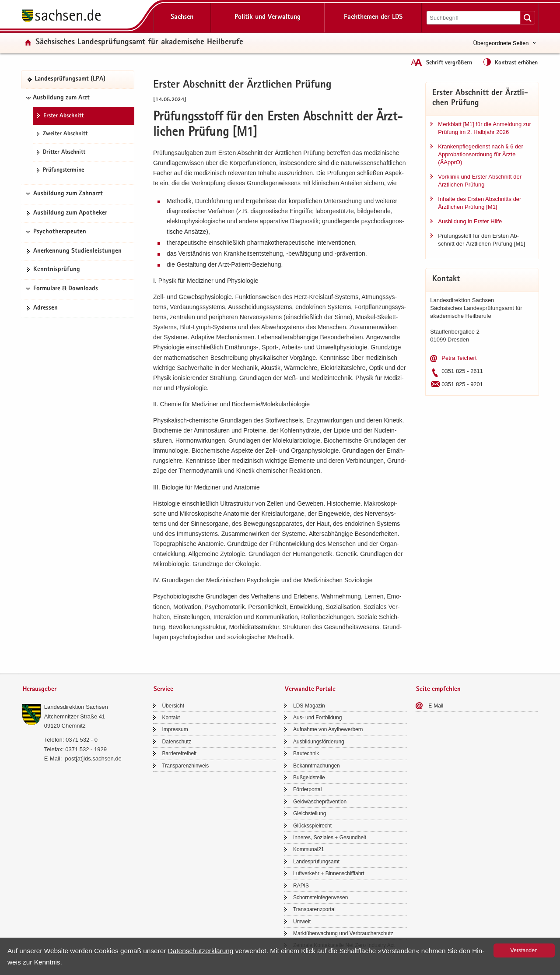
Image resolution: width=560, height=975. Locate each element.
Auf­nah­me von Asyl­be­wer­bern (328, 729)
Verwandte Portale (310, 689)
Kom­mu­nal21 (309, 849)
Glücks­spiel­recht (312, 826)
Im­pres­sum (175, 729)
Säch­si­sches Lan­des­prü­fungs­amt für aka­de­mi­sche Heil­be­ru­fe (139, 43)
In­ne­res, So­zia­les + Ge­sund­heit (330, 838)
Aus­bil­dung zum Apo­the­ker (70, 213)
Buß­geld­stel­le (309, 778)
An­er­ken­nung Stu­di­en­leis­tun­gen (77, 251)
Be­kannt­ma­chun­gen (317, 766)
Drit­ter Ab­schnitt (64, 152)
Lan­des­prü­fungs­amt (316, 862)
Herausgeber (40, 689)
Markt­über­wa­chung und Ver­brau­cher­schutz (343, 933)
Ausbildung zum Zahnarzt (68, 194)
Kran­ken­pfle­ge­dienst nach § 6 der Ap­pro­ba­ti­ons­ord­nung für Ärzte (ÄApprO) (480, 154)
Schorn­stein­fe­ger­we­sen (320, 898)
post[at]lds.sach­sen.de (93, 759)
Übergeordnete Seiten (501, 43)
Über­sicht (173, 706)
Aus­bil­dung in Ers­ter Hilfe (470, 221)
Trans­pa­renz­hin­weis (185, 766)
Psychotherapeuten (60, 232)
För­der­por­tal (307, 789)
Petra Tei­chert (459, 358)
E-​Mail (436, 706)
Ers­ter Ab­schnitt (63, 116)
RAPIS (301, 886)
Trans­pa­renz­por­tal (314, 909)
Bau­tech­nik (306, 753)
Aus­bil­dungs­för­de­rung (319, 742)
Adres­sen (45, 308)
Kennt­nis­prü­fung (57, 270)
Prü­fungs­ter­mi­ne (63, 170)
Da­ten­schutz (177, 742)
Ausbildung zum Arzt (61, 98)
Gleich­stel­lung (310, 813)
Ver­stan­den (524, 950)
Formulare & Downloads (66, 289)
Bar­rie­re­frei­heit (179, 753)
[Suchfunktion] (474, 18)
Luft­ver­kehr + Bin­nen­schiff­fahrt (329, 873)
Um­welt (302, 922)
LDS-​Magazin (309, 706)
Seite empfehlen (438, 689)
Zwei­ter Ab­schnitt (65, 134)
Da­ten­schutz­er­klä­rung (201, 951)
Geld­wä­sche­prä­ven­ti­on (320, 802)
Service (163, 689)
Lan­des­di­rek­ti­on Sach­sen (76, 707)
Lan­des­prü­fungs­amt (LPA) (70, 79)
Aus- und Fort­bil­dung (317, 718)
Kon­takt (171, 718)
